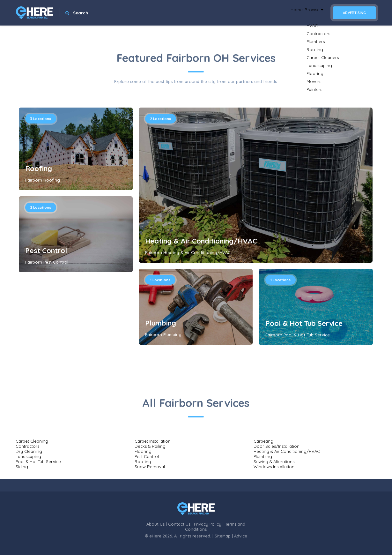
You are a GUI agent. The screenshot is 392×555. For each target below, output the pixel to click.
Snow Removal (150, 467)
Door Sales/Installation (277, 446)
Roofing (39, 169)
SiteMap (223, 536)
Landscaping (28, 456)
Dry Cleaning (29, 451)
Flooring (143, 451)
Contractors (27, 446)
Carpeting (263, 441)
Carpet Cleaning (32, 441)
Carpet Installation (153, 441)
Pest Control (46, 251)
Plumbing (161, 323)
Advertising (354, 13)
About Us (155, 524)
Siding (22, 467)
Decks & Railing (150, 446)
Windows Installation (274, 467)
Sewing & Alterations (274, 461)
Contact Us (179, 524)
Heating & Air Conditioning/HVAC (201, 241)
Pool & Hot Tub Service (304, 323)
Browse (309, 13)
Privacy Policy (208, 524)
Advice (241, 536)
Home (284, 13)
